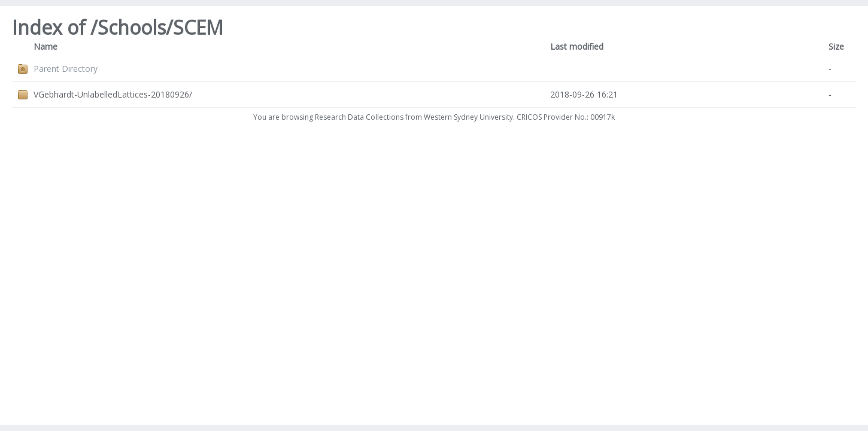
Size (836, 46)
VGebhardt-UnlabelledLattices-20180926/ (113, 94)
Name (45, 46)
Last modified (577, 46)
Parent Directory (66, 69)
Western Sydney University (468, 117)
